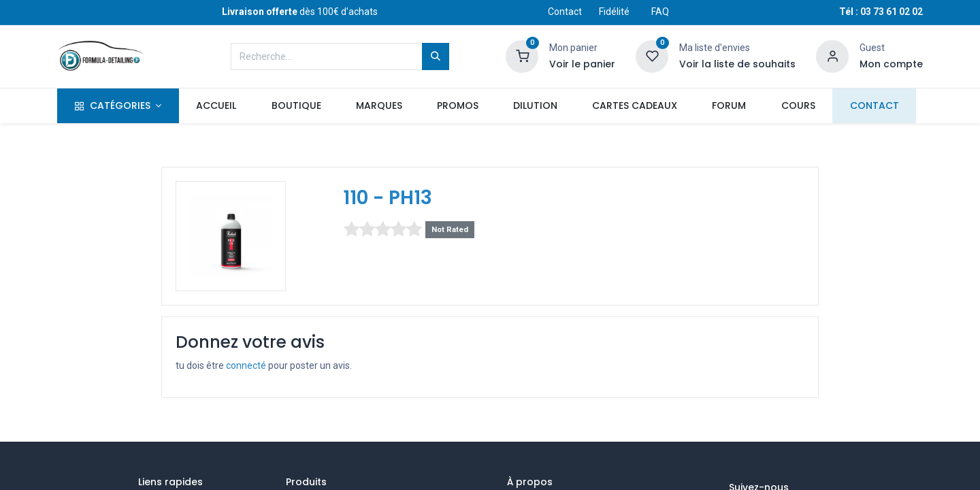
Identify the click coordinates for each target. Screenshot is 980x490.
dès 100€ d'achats (300, 12)
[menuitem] (216, 106)
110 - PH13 (388, 198)
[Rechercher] (436, 56)
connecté (246, 365)
